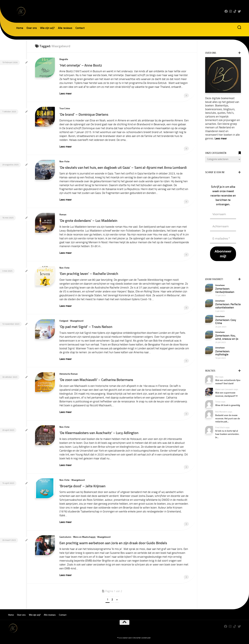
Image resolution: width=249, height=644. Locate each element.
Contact (80, 28)
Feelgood (64, 324)
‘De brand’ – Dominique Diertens (85, 114)
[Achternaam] (223, 227)
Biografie (64, 59)
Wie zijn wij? (47, 28)
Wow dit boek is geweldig (228, 405)
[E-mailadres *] (223, 239)
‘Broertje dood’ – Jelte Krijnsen (84, 488)
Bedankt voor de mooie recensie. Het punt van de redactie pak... (228, 418)
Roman (63, 218)
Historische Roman (69, 377)
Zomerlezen (220, 285)
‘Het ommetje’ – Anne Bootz (82, 65)
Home (20, 28)
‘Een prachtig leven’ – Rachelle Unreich (90, 277)
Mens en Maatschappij (84, 538)
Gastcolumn (65, 538)
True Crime (65, 108)
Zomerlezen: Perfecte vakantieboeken (228, 306)
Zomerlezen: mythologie (223, 353)
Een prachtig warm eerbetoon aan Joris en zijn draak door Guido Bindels (116, 544)
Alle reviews (65, 28)
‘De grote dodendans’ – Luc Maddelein (90, 224)
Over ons (32, 28)
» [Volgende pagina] (117, 601)
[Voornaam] (223, 214)
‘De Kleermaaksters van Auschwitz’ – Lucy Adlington (101, 435)
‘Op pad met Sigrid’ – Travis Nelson (87, 330)
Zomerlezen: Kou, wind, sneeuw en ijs (227, 337)
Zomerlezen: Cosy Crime (226, 322)
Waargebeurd (77, 324)
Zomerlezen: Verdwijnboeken (225, 290)
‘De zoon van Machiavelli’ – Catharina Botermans (98, 382)
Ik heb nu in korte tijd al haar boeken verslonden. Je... (227, 434)
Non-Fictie (64, 161)
